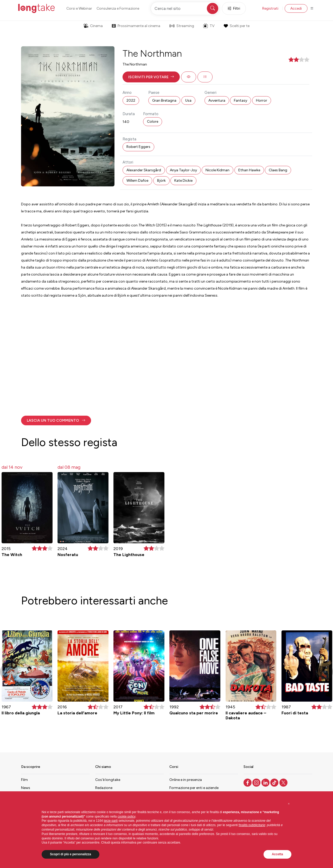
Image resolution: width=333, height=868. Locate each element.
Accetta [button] (277, 854)
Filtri (234, 8)
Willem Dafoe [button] (137, 181)
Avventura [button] (217, 100)
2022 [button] (131, 100)
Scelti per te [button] (236, 26)
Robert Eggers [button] (138, 147)
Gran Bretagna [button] (164, 100)
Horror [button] (262, 100)
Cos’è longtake (108, 780)
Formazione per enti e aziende (194, 788)
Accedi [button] (296, 8)
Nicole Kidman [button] (217, 170)
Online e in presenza (186, 780)
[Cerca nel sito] (185, 8)
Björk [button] (161, 181)
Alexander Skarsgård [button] (144, 170)
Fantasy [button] (241, 100)
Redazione (104, 788)
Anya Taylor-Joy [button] (183, 170)
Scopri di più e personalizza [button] (71, 854)
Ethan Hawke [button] (249, 170)
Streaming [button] (182, 26)
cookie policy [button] (126, 817)
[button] (151, 77)
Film (24, 780)
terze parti (111, 821)
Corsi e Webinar (79, 8)
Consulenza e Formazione (118, 8)
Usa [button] (188, 100)
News (26, 788)
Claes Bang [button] (278, 170)
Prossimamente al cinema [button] (136, 26)
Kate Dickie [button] (183, 181)
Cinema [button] (93, 26)
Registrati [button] (270, 8)
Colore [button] (153, 122)
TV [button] (209, 26)
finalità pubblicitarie (252, 825)
